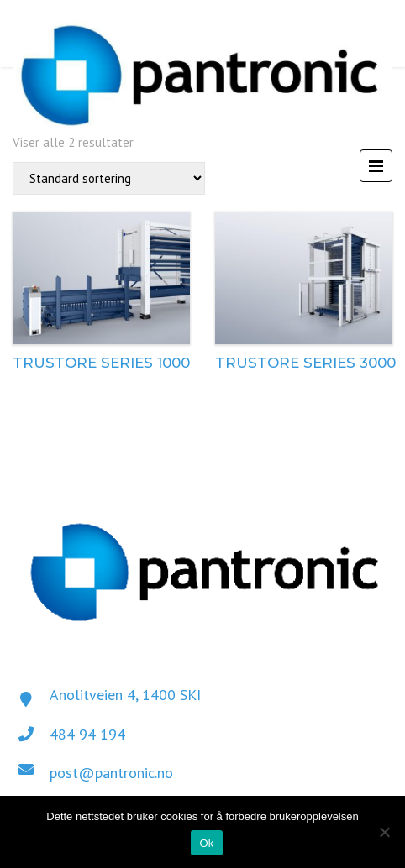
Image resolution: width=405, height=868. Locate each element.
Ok (206, 843)
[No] (384, 832)
